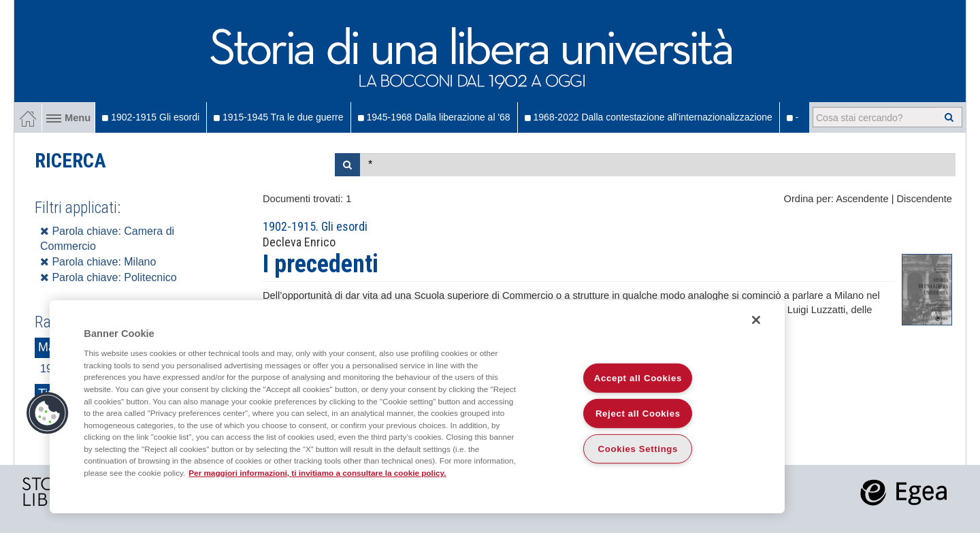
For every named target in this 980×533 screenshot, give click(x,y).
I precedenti (321, 264)
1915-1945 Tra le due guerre (278, 117)
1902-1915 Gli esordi (151, 117)
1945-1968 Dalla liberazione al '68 (434, 117)
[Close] (756, 320)
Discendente (925, 199)
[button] (48, 413)
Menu (68, 118)
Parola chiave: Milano (98, 262)
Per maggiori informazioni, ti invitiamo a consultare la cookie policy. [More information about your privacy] (317, 473)
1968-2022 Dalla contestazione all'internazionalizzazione (649, 117)
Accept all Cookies (638, 378)
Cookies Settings (638, 449)
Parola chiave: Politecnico (109, 277)
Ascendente (862, 199)
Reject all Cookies (638, 414)
